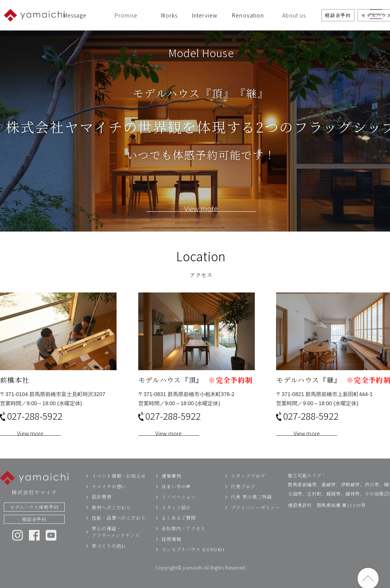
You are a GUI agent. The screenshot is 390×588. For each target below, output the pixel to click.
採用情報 (171, 554)
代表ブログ (243, 501)
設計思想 (102, 511)
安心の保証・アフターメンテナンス (116, 546)
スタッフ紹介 (176, 522)
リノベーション (179, 511)
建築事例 (171, 490)
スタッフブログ (248, 490)
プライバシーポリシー (255, 522)
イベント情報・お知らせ (119, 490)
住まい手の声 (176, 501)
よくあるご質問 (179, 533)
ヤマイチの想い (109, 501)
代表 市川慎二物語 (251, 511)
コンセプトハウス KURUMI (193, 564)
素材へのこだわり (111, 522)
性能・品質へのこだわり (119, 533)
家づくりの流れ (109, 560)
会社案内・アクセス (184, 543)
